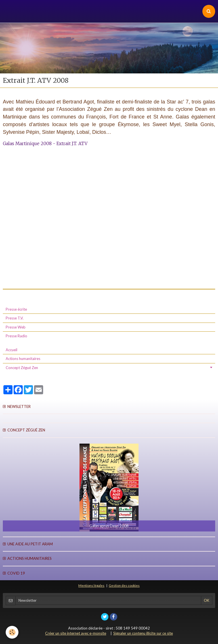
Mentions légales (91, 585)
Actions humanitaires (23, 359)
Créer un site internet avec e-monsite (76, 633)
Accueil (11, 350)
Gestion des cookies (124, 585)
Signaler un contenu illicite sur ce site (143, 633)
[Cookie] (12, 632)
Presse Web (16, 327)
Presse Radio (16, 336)
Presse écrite (16, 309)
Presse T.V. (15, 318)
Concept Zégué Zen (22, 368)
